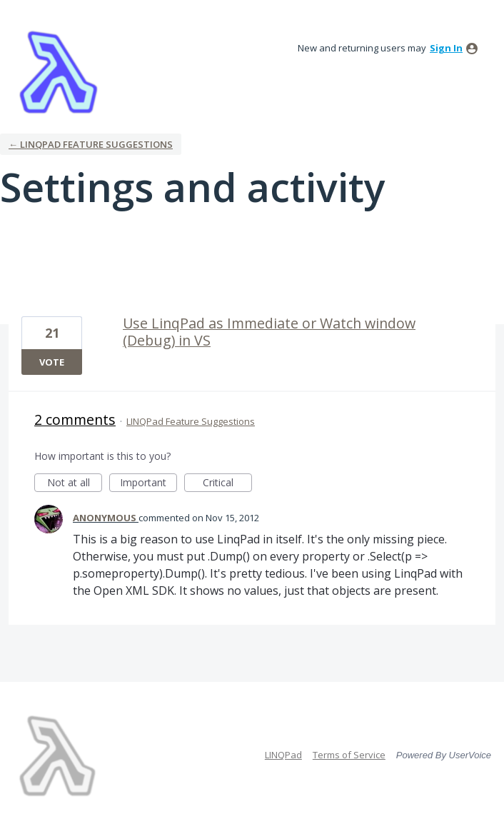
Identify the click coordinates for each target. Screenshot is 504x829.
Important (148, 484)
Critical (227, 484)
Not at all (75, 484)
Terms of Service (349, 755)
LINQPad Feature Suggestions (191, 421)
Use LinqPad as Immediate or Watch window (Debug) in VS (269, 332)
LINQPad (283, 755)
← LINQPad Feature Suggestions (91, 144)
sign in (446, 48)
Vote (52, 362)
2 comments (75, 419)
